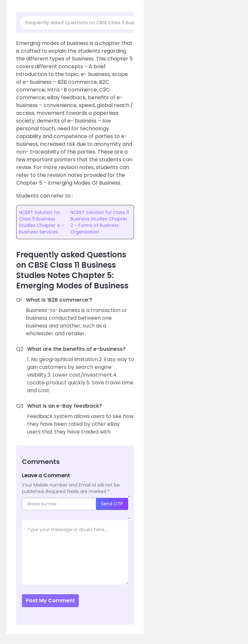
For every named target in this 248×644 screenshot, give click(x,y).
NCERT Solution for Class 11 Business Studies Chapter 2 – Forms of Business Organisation (100, 222)
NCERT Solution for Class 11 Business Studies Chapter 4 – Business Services (42, 222)
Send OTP (112, 504)
